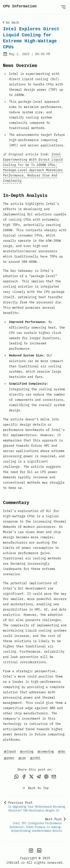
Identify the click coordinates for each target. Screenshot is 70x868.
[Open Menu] (63, 7)
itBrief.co (15, 860)
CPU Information (20, 6)
